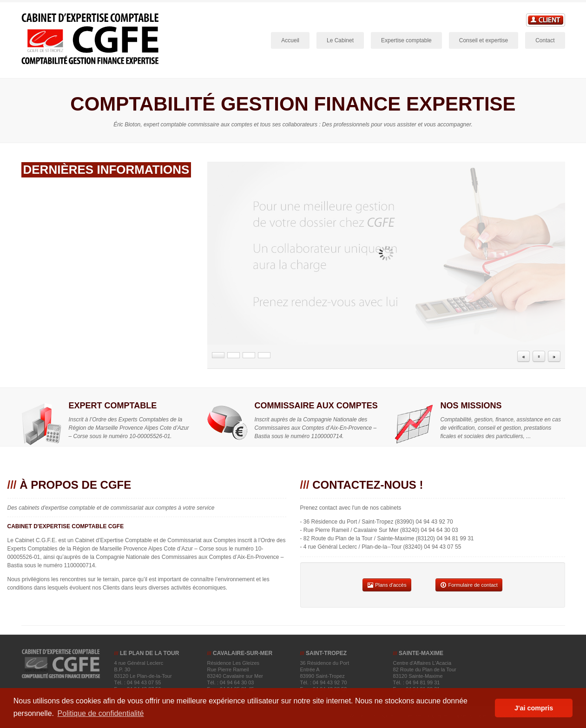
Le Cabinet (342, 41)
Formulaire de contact (469, 585)
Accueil (290, 40)
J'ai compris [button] (534, 708)
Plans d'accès (387, 585)
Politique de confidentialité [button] (101, 713)
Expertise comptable (406, 40)
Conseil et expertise (484, 40)
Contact (545, 40)
